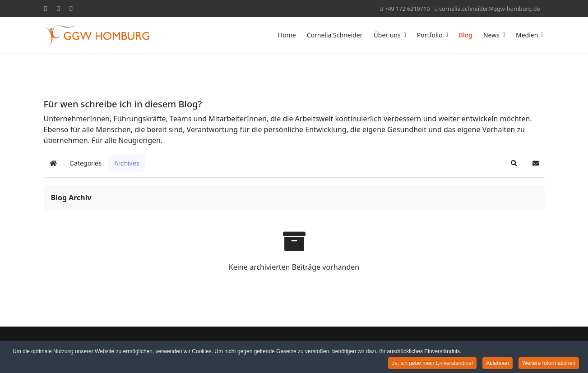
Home (287, 35)
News (491, 35)
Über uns (387, 35)
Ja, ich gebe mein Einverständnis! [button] (432, 364)
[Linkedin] (71, 8)
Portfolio (430, 35)
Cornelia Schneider (335, 35)
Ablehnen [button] (498, 364)
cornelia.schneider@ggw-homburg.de (489, 9)
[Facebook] (46, 8)
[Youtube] (58, 8)
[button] (514, 163)
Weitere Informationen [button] (549, 364)
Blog (466, 35)
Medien (527, 35)
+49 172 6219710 (407, 9)
